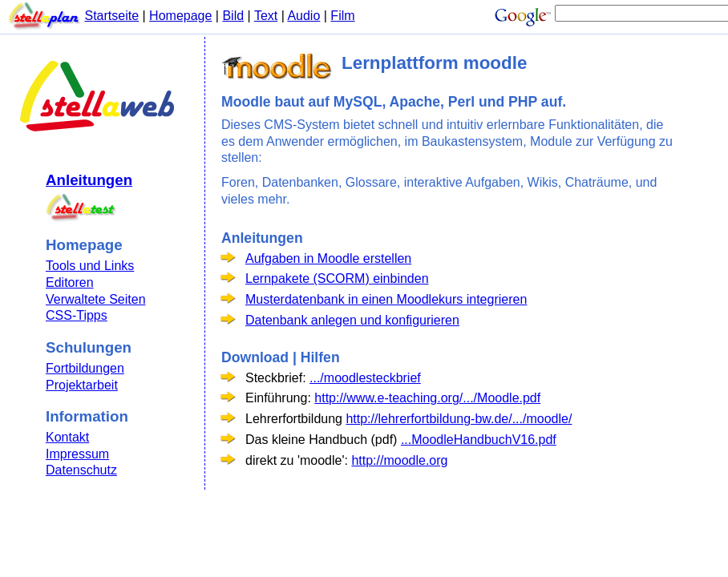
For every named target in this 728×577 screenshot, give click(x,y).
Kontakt (67, 437)
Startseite (111, 16)
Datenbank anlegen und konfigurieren (352, 320)
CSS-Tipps (77, 315)
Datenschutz (81, 470)
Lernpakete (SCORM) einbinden (337, 278)
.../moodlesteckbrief (365, 378)
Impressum (77, 454)
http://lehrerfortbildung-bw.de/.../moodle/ (459, 419)
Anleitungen (89, 180)
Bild (233, 16)
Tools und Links (90, 266)
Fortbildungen (85, 368)
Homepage (180, 16)
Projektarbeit (82, 385)
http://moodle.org (399, 460)
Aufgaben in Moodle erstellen (328, 258)
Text (266, 16)
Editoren (70, 282)
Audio (303, 16)
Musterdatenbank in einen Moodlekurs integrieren (386, 299)
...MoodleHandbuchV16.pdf (479, 440)
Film (342, 16)
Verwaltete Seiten (96, 299)
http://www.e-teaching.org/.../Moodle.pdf (427, 398)
